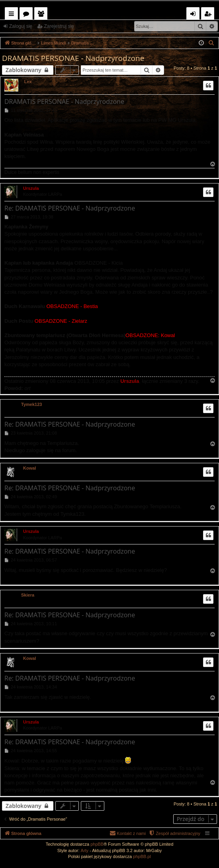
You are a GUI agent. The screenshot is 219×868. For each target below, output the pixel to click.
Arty (85, 850)
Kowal (29, 468)
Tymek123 (31, 404)
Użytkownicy (42, 15)
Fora (28, 15)
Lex (28, 82)
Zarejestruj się (59, 26)
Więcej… (13, 15)
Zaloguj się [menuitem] (195, 15)
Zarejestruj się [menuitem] (210, 15)
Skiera (28, 595)
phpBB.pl (142, 856)
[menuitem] (211, 43)
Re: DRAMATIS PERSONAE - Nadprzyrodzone (70, 208)
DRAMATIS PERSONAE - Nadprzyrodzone (73, 58)
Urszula (31, 188)
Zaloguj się (21, 26)
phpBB (97, 844)
